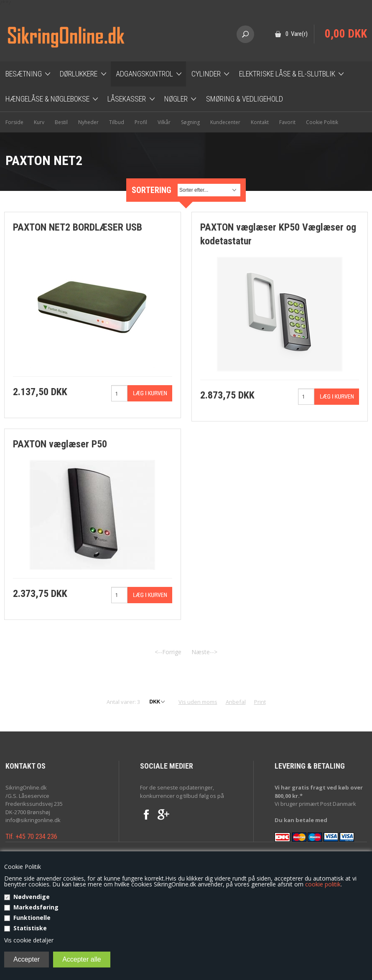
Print (260, 702)
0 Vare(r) (297, 34)
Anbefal (236, 702)
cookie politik (323, 884)
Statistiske (30, 928)
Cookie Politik (322, 122)
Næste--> (204, 652)
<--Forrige (168, 652)
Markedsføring (36, 907)
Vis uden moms (198, 702)
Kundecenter (225, 122)
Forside (14, 122)
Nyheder (88, 122)
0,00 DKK (346, 34)
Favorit (287, 122)
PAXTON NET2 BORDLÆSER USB (78, 227)
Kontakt (260, 122)
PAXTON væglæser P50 (60, 444)
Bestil (61, 122)
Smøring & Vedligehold (245, 99)
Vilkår (164, 122)
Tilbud (117, 122)
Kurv (39, 122)
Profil (141, 122)
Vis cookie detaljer (29, 940)
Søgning (190, 122)
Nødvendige (32, 897)
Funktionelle (32, 918)
